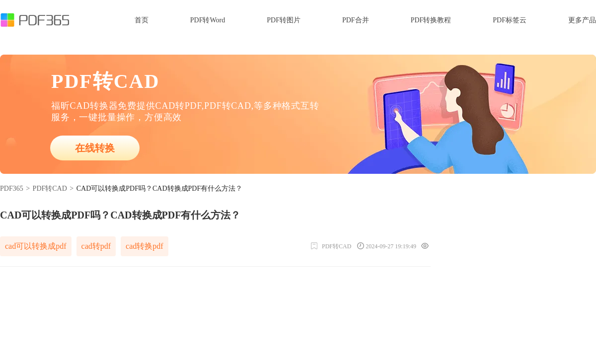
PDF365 (12, 188)
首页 (142, 20)
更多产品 (582, 20)
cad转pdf (96, 246)
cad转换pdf (145, 246)
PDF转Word (208, 20)
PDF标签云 (510, 20)
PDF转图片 (284, 20)
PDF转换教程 (431, 20)
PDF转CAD (50, 188)
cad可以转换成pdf (36, 246)
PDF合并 (356, 20)
